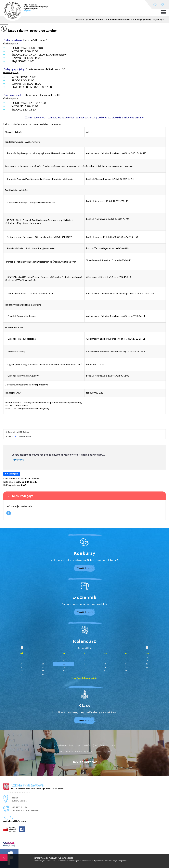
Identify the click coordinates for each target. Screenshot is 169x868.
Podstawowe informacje (118, 19)
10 (43, 664)
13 (105, 664)
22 (147, 667)
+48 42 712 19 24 (163, 4)
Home (92, 19)
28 (126, 671)
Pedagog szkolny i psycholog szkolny (30, 31)
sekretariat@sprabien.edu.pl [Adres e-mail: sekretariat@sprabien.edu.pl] (25, 810)
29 (147, 671)
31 (43, 674)
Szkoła (100, 19)
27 (105, 671)
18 (64, 667)
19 (84, 667)
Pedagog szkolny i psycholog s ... (149, 19)
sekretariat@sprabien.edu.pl (155, 5)
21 (126, 667)
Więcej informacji (9, 513)
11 (64, 664)
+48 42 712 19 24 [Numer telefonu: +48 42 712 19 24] (19, 807)
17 (43, 667)
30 (22, 674)
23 (22, 671)
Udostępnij (12, 474)
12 (84, 664)
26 (84, 671)
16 (22, 667)
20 (105, 667)
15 (147, 664)
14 (126, 664)
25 (64, 671)
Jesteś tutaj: (82, 19)
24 (43, 671)
